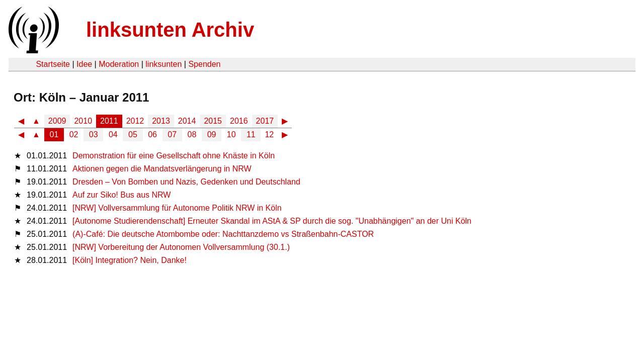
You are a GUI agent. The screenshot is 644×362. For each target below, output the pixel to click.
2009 (57, 121)
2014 (187, 121)
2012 (135, 121)
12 (269, 134)
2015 (213, 121)
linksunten (164, 64)
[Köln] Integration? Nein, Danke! (130, 260)
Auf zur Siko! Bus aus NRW (122, 195)
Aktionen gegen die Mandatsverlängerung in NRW (162, 169)
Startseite (53, 64)
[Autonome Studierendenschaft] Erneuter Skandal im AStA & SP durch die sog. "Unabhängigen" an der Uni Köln (272, 221)
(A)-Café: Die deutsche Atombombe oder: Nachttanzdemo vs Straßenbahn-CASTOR (223, 234)
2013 (161, 121)
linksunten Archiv (170, 30)
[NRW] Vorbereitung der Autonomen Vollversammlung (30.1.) (181, 247)
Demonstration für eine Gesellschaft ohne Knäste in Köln (174, 156)
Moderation (119, 64)
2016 (239, 121)
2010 (83, 121)
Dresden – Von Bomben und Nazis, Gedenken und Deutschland (186, 182)
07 (172, 134)
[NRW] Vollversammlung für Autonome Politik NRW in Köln (177, 208)
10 (231, 134)
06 (152, 134)
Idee (84, 64)
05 (133, 134)
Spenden (204, 64)
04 (113, 134)
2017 (265, 121)
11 (251, 134)
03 (94, 134)
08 (192, 134)
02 (74, 134)
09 (212, 134)
